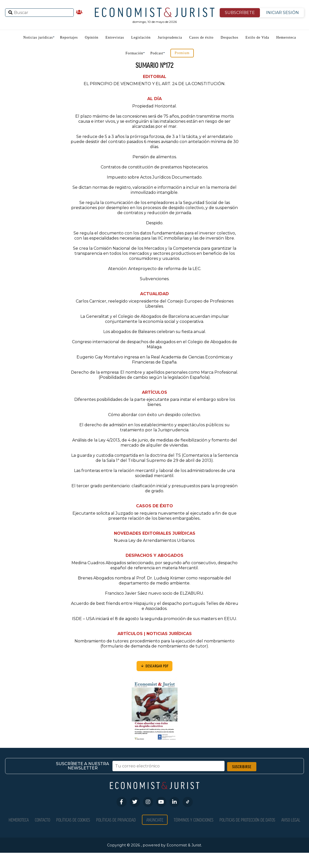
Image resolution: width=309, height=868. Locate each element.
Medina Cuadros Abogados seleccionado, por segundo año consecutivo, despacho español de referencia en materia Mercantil (154, 565)
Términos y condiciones (194, 820)
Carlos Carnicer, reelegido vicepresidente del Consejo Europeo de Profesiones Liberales (155, 304)
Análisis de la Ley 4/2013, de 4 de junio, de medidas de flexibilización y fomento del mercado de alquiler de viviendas (155, 443)
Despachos (230, 37)
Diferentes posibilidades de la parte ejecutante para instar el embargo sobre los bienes (155, 402)
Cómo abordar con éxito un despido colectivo (154, 415)
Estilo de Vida (257, 37)
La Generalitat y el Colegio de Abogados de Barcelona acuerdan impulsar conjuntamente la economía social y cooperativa (155, 319)
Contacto (42, 820)
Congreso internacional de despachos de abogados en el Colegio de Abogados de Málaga (154, 344)
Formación (134, 53)
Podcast (157, 53)
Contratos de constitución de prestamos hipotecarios (154, 167)
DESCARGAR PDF (154, 666)
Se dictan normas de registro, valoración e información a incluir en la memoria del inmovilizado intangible (154, 190)
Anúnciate (155, 820)
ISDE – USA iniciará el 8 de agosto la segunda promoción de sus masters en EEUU (154, 619)
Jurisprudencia (170, 37)
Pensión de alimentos (154, 157)
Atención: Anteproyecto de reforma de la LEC (154, 269)
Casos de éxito (201, 37)
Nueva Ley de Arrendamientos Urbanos (154, 540)
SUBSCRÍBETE (240, 13)
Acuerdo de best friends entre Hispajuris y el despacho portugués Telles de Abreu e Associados (155, 606)
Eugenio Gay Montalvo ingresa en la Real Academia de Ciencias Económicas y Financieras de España (155, 360)
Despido (154, 223)
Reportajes (69, 37)
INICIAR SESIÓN (282, 13)
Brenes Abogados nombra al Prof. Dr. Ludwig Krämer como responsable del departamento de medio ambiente (154, 581)
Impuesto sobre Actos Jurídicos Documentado (154, 177)
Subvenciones (154, 279)
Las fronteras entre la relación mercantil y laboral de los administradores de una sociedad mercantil (154, 473)
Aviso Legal (291, 820)
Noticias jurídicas (38, 37)
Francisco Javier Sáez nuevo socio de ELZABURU (154, 593)
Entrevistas (115, 37)
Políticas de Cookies (73, 820)
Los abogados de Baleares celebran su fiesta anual (154, 332)
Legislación (141, 37)
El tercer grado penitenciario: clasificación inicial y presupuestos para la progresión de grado (154, 488)
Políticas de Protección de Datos (247, 820)
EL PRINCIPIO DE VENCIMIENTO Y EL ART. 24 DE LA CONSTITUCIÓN (154, 84)
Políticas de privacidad (116, 820)
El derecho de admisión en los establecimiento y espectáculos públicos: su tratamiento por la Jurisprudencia (154, 427)
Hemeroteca (286, 37)
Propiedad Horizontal (154, 106)
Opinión (92, 37)
